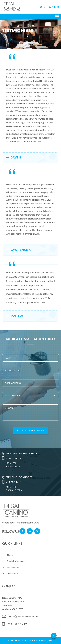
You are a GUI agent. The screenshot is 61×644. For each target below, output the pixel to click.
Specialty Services (16, 561)
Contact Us (12, 573)
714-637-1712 (13, 458)
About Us (12, 555)
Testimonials (13, 567)
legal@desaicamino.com (23, 616)
